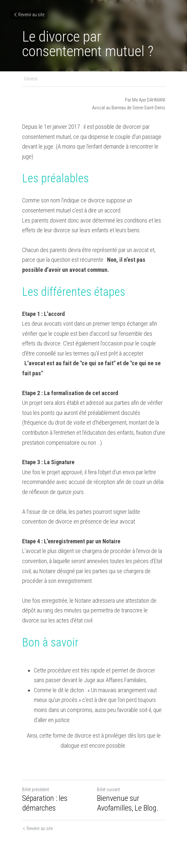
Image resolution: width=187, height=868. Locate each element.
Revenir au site (29, 15)
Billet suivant (108, 790)
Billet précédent (36, 790)
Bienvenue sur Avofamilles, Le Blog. (128, 803)
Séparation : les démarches (45, 803)
